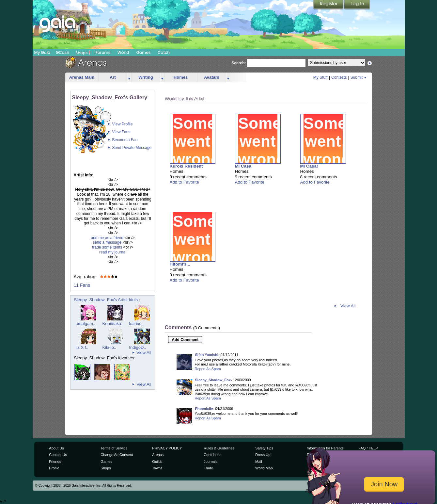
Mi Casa (243, 166)
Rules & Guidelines (219, 448)
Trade (208, 468)
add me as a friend (107, 238)
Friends (55, 462)
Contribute (212, 455)
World (123, 52)
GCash (62, 52)
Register (329, 5)
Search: (239, 63)
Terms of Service (114, 448)
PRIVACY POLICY (167, 448)
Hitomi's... (180, 264)
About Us (56, 448)
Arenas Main (82, 77)
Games (144, 52)
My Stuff (320, 77)
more (129, 78)
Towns (157, 468)
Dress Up (263, 455)
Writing (146, 77)
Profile (54, 468)
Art (113, 77)
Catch (164, 52)
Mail (258, 462)
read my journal (113, 252)
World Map (264, 468)
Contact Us (58, 455)
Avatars (212, 77)
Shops (83, 53)
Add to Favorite (184, 182)
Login (357, 5)
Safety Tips (264, 448)
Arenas (158, 455)
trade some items (107, 247)
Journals (211, 462)
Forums (103, 52)
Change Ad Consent (117, 455)
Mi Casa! (309, 166)
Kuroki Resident (186, 166)
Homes (181, 77)
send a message (107, 242)
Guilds (157, 462)
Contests (339, 77)
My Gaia (42, 52)
